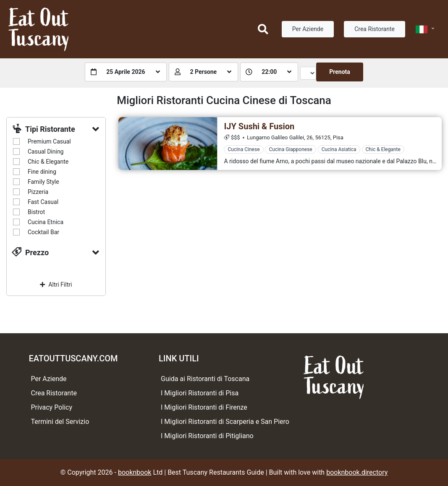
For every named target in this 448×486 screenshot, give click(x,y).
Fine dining (42, 172)
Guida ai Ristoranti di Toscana (205, 379)
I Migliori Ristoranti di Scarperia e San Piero (225, 422)
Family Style (43, 182)
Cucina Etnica (46, 222)
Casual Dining (46, 152)
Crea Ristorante (375, 29)
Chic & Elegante (48, 162)
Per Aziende (308, 29)
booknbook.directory (357, 472)
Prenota (340, 72)
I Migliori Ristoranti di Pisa (200, 393)
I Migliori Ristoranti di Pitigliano (207, 436)
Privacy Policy (52, 407)
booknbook (135, 472)
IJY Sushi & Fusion (259, 126)
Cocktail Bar (43, 232)
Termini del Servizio (60, 422)
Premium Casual (49, 141)
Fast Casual (43, 202)
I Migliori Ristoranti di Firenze (204, 407)
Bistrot (36, 212)
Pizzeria (38, 192)
